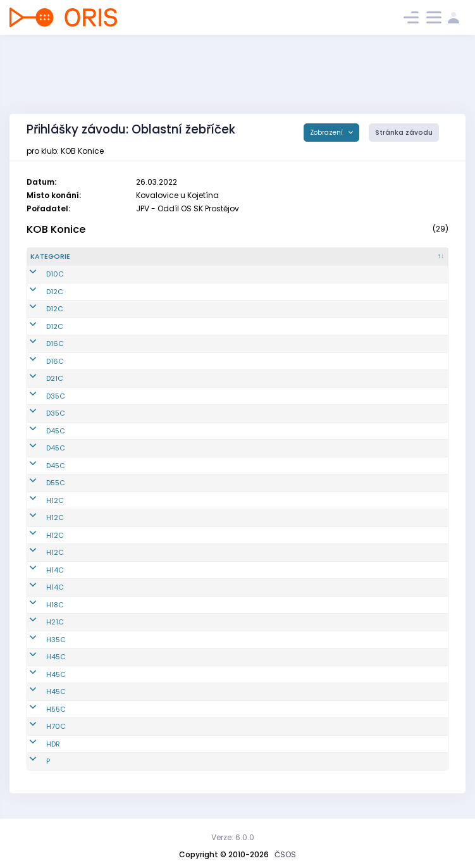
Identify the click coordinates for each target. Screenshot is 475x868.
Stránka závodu (404, 133)
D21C (39, 378)
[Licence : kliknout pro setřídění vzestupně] (348, 257)
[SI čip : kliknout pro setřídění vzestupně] (415, 257)
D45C (40, 431)
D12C (39, 292)
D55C (40, 483)
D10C (39, 274)
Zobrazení (327, 133)
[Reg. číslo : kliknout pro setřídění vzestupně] (137, 257)
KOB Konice (56, 229)
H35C (40, 640)
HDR (37, 744)
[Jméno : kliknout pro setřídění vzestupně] (243, 257)
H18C (39, 605)
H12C (39, 500)
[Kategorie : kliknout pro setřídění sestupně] (65, 257)
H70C (40, 726)
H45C (40, 657)
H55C (40, 709)
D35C (40, 396)
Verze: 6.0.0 (233, 837)
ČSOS (285, 854)
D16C (39, 344)
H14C (39, 570)
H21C (39, 622)
